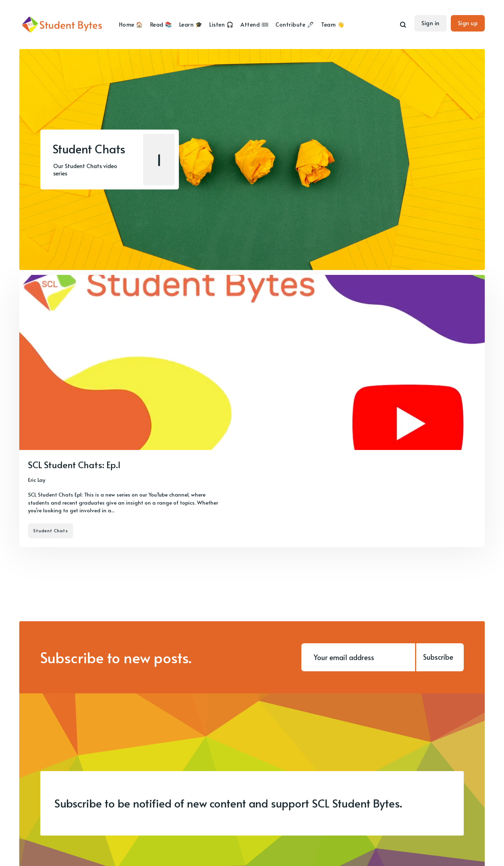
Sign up (468, 23)
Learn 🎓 (191, 24)
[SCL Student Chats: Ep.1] (252, 411)
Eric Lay (37, 480)
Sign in (430, 23)
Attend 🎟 (254, 24)
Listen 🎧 (221, 24)
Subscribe (438, 657)
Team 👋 (333, 24)
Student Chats (51, 531)
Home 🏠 (131, 24)
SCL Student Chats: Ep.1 (74, 464)
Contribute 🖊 (295, 24)
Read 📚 (161, 24)
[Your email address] (358, 657)
